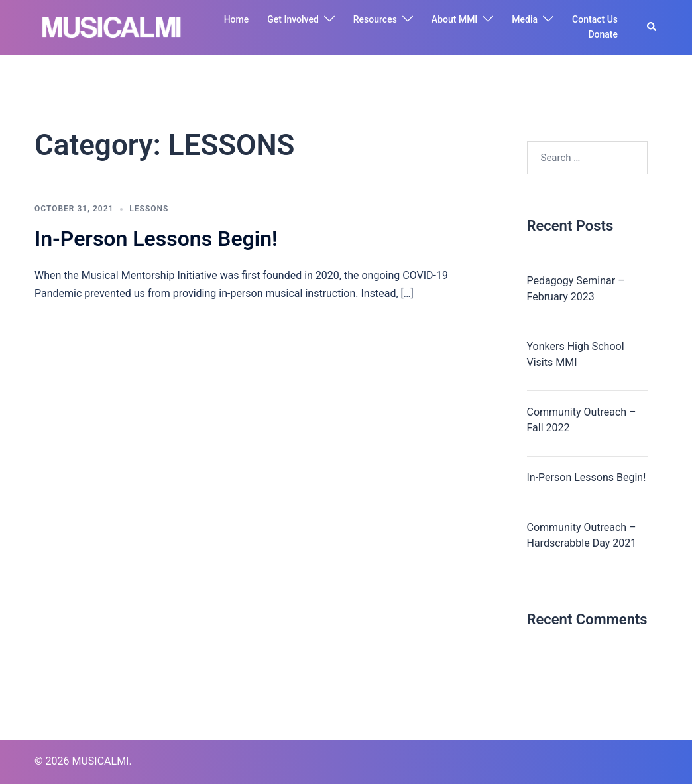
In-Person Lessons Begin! (156, 239)
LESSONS (149, 209)
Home (237, 19)
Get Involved (293, 19)
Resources (375, 19)
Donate (603, 34)
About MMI (454, 19)
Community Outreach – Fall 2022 (582, 420)
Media (525, 19)
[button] (652, 27)
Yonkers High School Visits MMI (576, 354)
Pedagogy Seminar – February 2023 (576, 289)
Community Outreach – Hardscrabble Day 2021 (582, 535)
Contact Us (595, 19)
